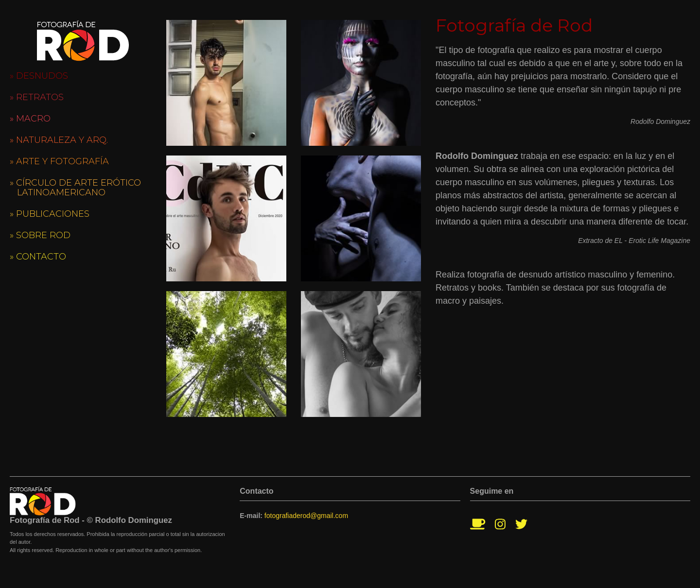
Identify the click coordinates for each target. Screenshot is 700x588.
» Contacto (38, 257)
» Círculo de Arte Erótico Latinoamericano (75, 188)
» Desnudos (39, 76)
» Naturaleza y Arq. (59, 140)
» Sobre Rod (40, 235)
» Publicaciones (50, 214)
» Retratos (37, 97)
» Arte (59, 161)
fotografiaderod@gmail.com (306, 516)
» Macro (30, 119)
